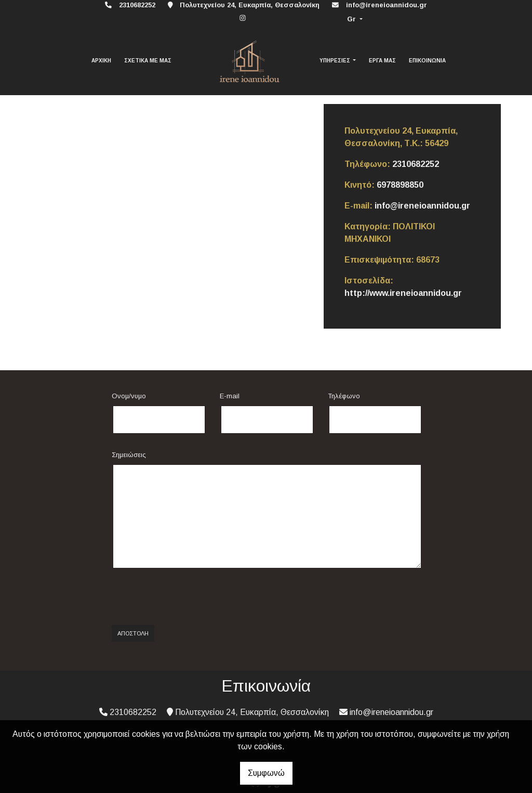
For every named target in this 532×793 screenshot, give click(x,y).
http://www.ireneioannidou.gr (403, 293)
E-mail (230, 396)
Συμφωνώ (266, 773)
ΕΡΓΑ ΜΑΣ (382, 61)
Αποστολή (133, 633)
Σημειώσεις (129, 455)
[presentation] (191, 597)
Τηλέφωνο (344, 396)
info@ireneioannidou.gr (387, 5)
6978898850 (400, 185)
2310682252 (416, 164)
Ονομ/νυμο (129, 396)
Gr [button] (353, 19)
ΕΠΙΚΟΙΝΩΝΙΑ (427, 61)
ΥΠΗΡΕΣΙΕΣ (336, 61)
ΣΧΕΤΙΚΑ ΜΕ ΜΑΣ (148, 61)
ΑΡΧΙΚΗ (101, 61)
